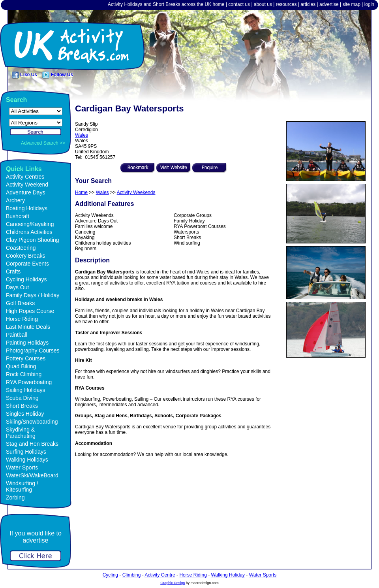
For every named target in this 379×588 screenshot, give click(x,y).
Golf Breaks (20, 303)
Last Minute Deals (28, 327)
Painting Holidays (27, 343)
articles (308, 4)
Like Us (24, 75)
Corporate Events (27, 264)
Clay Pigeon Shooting (33, 240)
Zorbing (15, 498)
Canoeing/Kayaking (30, 224)
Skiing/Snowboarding (32, 422)
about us (263, 4)
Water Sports (22, 467)
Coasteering (21, 248)
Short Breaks (22, 406)
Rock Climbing (24, 374)
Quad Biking (21, 366)
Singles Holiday (25, 414)
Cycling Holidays (26, 279)
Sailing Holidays (26, 390)
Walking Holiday (228, 575)
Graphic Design (173, 583)
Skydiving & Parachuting (21, 433)
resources (286, 4)
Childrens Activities (29, 232)
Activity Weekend (27, 185)
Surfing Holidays (26, 452)
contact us (239, 4)
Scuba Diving (22, 398)
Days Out (17, 287)
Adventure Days (26, 192)
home (219, 4)
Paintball (17, 335)
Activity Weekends (136, 192)
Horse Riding (22, 319)
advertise (329, 4)
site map (351, 4)
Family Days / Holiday (33, 295)
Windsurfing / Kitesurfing (22, 486)
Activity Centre (160, 575)
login (369, 4)
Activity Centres (25, 177)
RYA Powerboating (29, 382)
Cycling (110, 575)
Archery (15, 200)
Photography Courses (33, 351)
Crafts (13, 271)
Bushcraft (18, 216)
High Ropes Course (30, 311)
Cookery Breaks (26, 256)
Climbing (132, 575)
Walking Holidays (27, 460)
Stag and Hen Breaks (32, 444)
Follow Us (58, 75)
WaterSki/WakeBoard (32, 475)
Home (81, 192)
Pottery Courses (26, 358)
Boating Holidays (27, 208)
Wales (82, 135)
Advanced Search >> (43, 143)
